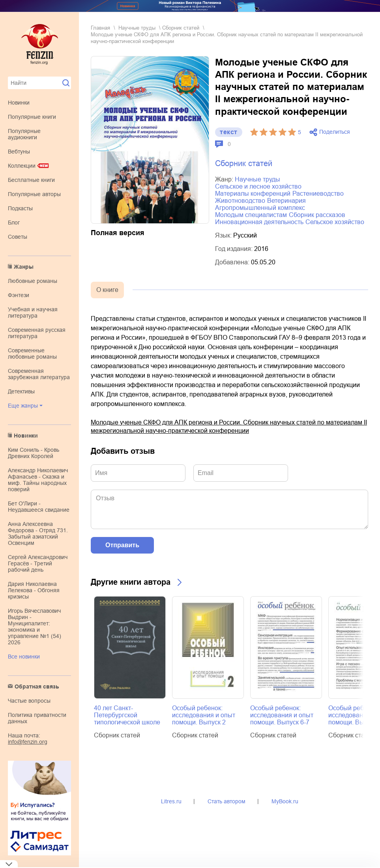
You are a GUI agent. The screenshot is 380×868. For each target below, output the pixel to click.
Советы (18, 237)
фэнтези (19, 295)
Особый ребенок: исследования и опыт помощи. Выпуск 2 (204, 715)
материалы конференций (253, 194)
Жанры (24, 267)
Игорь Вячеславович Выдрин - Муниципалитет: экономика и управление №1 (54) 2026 (35, 627)
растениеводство (318, 194)
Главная (100, 28)
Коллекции (22, 166)
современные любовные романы (32, 354)
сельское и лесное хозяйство (258, 186)
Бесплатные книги (31, 180)
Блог (14, 223)
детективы (21, 391)
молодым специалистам (251, 215)
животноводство (240, 201)
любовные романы (33, 281)
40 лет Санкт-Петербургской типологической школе (127, 715)
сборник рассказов (317, 215)
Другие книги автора (131, 582)
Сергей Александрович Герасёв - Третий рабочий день (38, 563)
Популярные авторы (34, 194)
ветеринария (286, 201)
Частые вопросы (29, 701)
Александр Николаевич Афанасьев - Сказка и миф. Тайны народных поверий (38, 480)
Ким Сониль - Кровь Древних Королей (34, 453)
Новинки (19, 103)
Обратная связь (37, 687)
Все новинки (24, 657)
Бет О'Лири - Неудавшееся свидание (39, 507)
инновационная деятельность (259, 222)
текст (229, 132)
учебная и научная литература (33, 312)
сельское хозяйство (335, 222)
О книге (107, 290)
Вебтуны (19, 152)
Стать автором (227, 801)
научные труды (137, 28)
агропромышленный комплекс (260, 208)
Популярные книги (32, 117)
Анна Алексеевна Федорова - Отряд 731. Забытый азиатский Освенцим (38, 533)
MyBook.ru (285, 801)
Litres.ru (171, 801)
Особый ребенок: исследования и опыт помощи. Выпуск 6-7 (282, 715)
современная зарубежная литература (39, 374)
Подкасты (20, 208)
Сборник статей (181, 28)
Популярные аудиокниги (24, 134)
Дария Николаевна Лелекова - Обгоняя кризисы (34, 590)
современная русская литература (37, 333)
